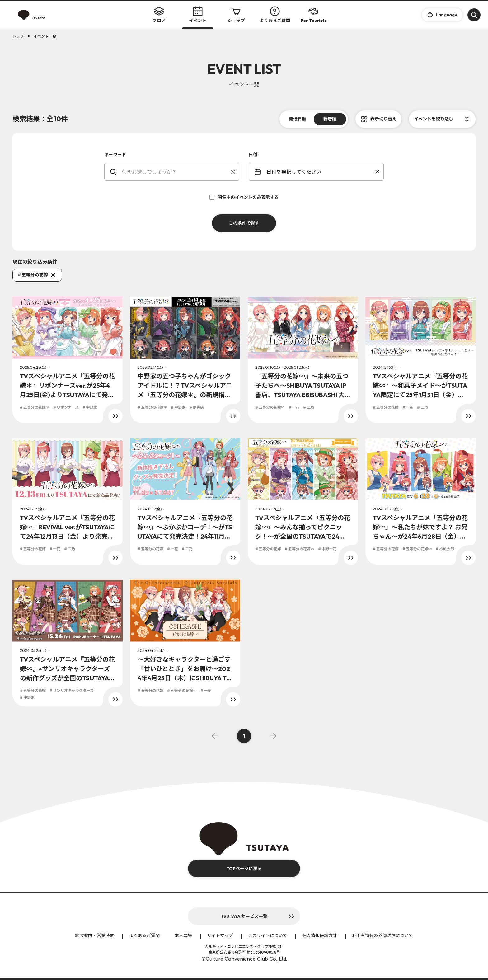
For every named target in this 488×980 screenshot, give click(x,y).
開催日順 (298, 119)
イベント (198, 15)
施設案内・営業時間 (95, 935)
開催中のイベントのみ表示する (244, 197)
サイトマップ (220, 935)
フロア (159, 15)
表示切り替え (383, 119)
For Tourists (314, 15)
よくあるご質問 (275, 15)
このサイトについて (268, 935)
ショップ (236, 15)
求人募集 (183, 935)
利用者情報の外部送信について (382, 935)
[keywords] (176, 172)
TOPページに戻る (244, 869)
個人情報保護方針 (320, 935)
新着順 (330, 119)
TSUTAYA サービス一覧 (244, 916)
